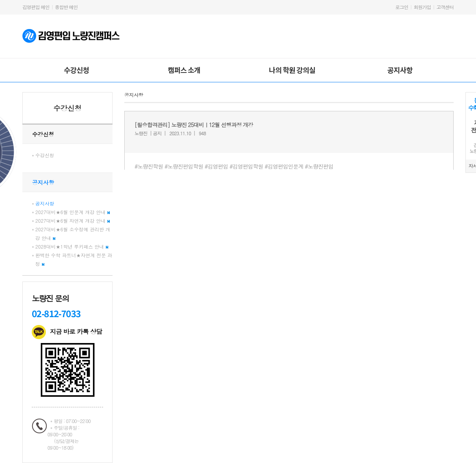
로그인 (402, 7)
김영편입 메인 (36, 7)
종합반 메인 (66, 7)
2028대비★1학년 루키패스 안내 (72, 246)
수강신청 (76, 70)
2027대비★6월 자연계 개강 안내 (73, 221)
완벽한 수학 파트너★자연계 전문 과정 (74, 259)
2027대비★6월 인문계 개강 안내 (73, 212)
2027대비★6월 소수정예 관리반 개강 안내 (73, 233)
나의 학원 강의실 (292, 70)
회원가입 (422, 7)
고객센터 (445, 7)
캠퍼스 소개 (184, 70)
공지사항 (400, 70)
